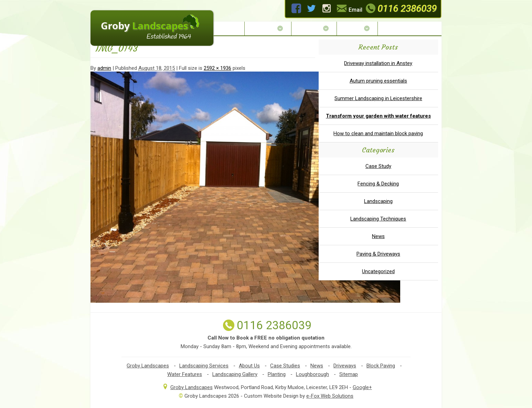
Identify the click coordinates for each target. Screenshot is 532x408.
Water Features (185, 374)
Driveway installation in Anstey (378, 63)
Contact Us (399, 28)
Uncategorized (378, 271)
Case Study (378, 166)
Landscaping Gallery (235, 374)
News (378, 236)
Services (314, 28)
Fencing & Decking (378, 184)
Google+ (362, 387)
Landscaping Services (204, 366)
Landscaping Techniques (378, 219)
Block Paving (381, 366)
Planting (277, 374)
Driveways (345, 366)
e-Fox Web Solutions (330, 396)
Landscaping (378, 201)
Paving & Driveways (378, 254)
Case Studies (285, 366)
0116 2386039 (400, 8)
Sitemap (349, 374)
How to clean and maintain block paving (378, 133)
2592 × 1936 (217, 68)
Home (231, 28)
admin (104, 68)
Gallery (357, 28)
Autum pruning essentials (378, 81)
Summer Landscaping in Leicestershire (378, 98)
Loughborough (312, 374)
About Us (268, 28)
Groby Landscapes (148, 366)
